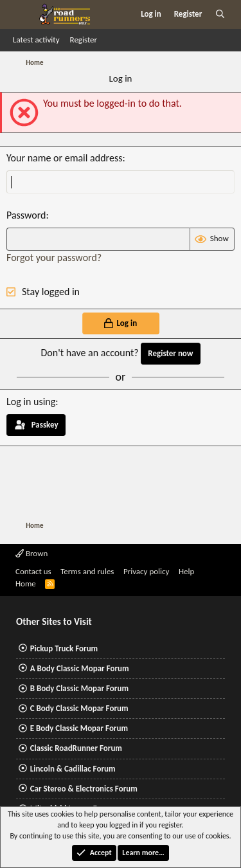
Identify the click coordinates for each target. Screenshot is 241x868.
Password (26, 215)
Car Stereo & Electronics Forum (84, 789)
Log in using (31, 402)
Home (26, 583)
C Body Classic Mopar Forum (79, 708)
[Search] (220, 14)
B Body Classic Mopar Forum (79, 688)
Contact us (33, 571)
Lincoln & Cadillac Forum (73, 769)
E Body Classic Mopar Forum (79, 728)
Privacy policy (147, 571)
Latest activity (36, 40)
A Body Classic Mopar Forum (80, 668)
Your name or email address (64, 158)
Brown (31, 553)
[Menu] (22, 14)
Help (186, 571)
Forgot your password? (54, 258)
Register (84, 40)
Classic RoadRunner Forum (76, 748)
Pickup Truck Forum (64, 648)
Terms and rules (87, 571)
